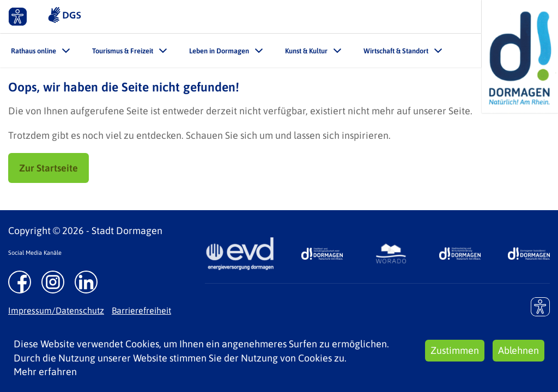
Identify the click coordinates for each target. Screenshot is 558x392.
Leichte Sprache (324, 16)
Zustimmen (455, 350)
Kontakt (402, 16)
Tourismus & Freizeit (123, 51)
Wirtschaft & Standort (396, 51)
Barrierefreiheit (141, 310)
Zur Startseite (48, 168)
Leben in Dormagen (219, 51)
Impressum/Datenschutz (56, 310)
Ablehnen (518, 350)
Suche (461, 16)
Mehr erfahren (45, 372)
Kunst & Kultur (306, 51)
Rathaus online (34, 51)
